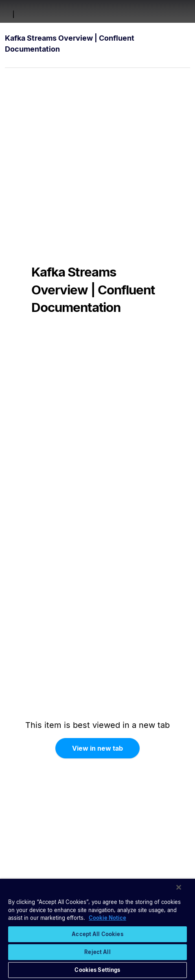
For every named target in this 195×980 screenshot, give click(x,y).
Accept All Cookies (97, 934)
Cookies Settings (97, 970)
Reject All (97, 952)
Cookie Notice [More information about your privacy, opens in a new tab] (107, 918)
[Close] (179, 887)
